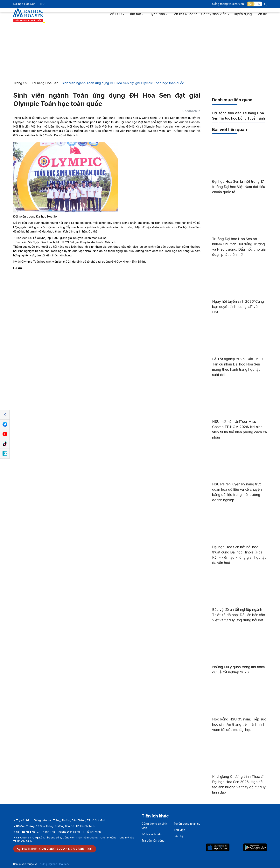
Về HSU (117, 16)
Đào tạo (136, 16)
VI (251, 4)
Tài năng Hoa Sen (45, 83)
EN (258, 4)
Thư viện (179, 830)
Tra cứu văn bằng (153, 840)
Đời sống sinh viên (227, 113)
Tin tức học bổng (233, 118)
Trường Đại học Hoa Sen (53, 864)
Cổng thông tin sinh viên (228, 4)
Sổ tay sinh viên (215, 16)
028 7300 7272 (52, 849)
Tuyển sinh (158, 16)
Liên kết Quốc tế (185, 16)
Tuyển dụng (242, 16)
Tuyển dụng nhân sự (187, 824)
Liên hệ (261, 16)
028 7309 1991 (80, 849)
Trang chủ (21, 83)
